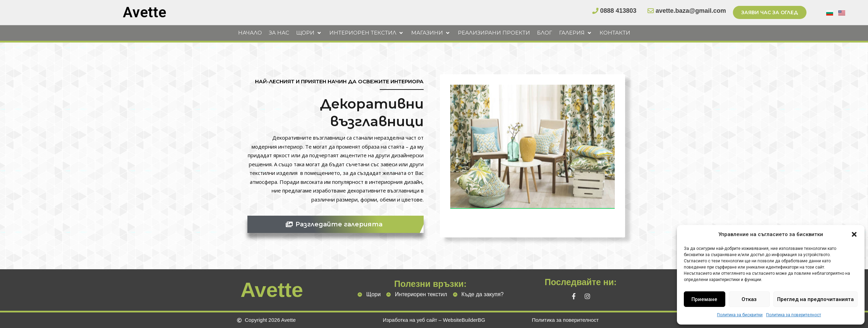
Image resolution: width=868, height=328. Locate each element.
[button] (854, 234)
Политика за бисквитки (740, 315)
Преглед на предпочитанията (815, 299)
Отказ (749, 299)
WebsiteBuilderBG (464, 320)
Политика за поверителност (794, 315)
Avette (145, 12)
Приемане (704, 299)
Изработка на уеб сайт (410, 320)
